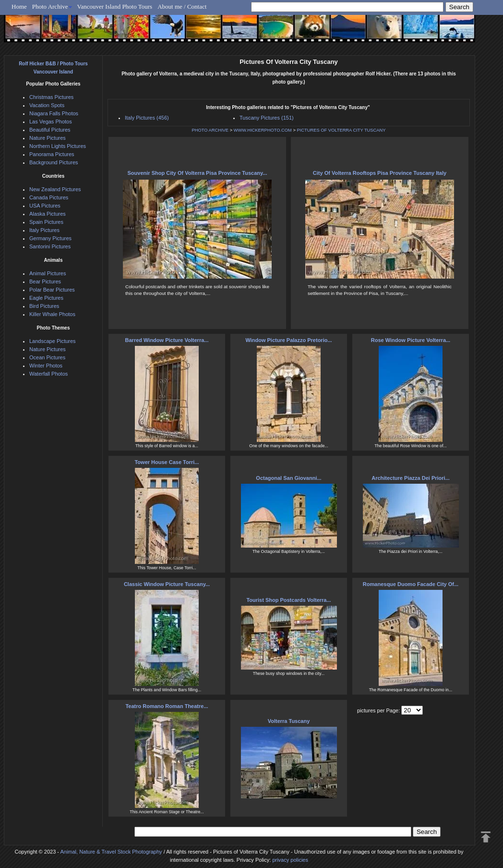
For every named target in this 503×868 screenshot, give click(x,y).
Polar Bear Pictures (52, 290)
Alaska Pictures (48, 214)
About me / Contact (182, 6)
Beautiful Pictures (50, 130)
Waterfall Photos (48, 374)
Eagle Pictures (46, 298)
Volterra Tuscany (289, 721)
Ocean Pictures (47, 357)
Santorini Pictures (50, 246)
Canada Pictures (49, 197)
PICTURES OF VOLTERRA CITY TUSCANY (341, 130)
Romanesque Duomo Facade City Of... (411, 584)
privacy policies (290, 860)
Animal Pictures (48, 273)
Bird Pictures (44, 306)
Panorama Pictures (52, 154)
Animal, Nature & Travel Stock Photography (111, 852)
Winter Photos (46, 366)
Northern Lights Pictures (58, 146)
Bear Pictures (45, 281)
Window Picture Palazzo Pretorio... (288, 340)
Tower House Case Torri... (167, 462)
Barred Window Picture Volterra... (167, 340)
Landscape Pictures (53, 341)
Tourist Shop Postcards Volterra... (288, 600)
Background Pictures (54, 162)
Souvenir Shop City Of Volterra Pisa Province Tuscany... (198, 173)
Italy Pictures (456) (147, 118)
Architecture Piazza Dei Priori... (411, 478)
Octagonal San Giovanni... (288, 478)
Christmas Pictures (51, 97)
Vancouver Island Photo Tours (115, 6)
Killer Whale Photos (52, 314)
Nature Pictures (48, 138)
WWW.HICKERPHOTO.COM (263, 130)
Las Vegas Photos (51, 122)
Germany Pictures (50, 238)
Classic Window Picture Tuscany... (167, 584)
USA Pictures (45, 206)
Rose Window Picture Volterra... (411, 340)
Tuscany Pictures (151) (267, 118)
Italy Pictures (44, 230)
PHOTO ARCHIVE (210, 130)
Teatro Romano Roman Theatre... (167, 706)
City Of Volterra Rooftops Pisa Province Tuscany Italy (380, 173)
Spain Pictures (46, 222)
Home (19, 6)
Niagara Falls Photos (54, 113)
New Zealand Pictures (55, 189)
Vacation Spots (47, 105)
